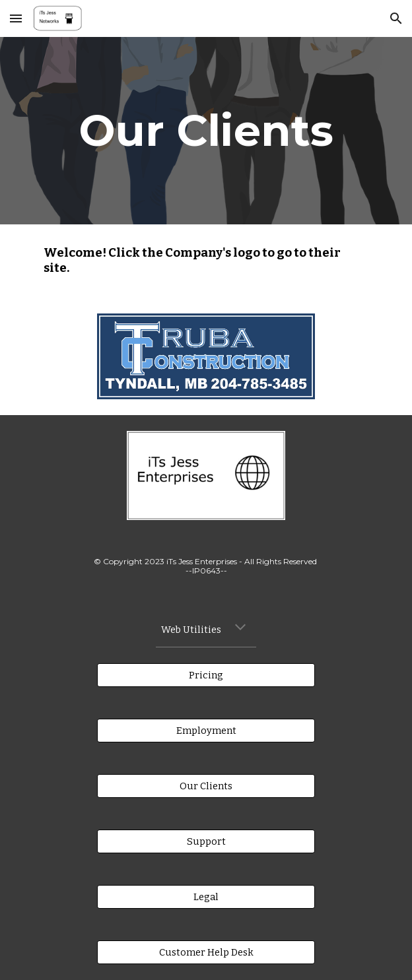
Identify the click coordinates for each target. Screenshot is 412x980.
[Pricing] (206, 675)
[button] (16, 18)
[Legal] (206, 897)
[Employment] (206, 730)
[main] (206, 130)
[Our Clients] (206, 786)
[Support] (206, 841)
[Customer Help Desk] (206, 952)
